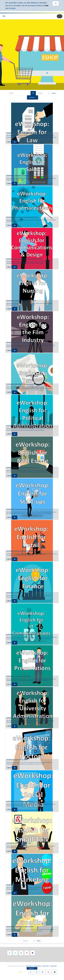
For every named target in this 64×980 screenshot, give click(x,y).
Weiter (54, 93)
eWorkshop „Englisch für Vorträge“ (19, 676)
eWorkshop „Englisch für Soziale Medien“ (20, 801)
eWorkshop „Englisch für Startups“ (18, 509)
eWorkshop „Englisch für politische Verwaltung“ (23, 426)
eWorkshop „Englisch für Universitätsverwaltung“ (24, 718)
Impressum (54, 966)
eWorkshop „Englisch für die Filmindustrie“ (21, 342)
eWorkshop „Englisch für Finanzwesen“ (20, 593)
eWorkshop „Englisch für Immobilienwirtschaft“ (23, 468)
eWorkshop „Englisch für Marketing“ (19, 885)
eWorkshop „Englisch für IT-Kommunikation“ (22, 635)
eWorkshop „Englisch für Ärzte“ (17, 760)
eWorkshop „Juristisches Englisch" (18, 133)
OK (56, 3)
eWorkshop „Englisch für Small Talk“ (19, 843)
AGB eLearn (46, 966)
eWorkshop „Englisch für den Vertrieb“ (20, 176)
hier (47, 6)
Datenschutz (38, 966)
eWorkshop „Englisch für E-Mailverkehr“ (20, 927)
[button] (32, 97)
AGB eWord (29, 966)
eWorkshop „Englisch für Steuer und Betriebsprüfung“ (25, 384)
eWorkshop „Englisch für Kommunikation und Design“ (25, 259)
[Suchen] (33, 93)
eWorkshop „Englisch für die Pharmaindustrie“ (22, 217)
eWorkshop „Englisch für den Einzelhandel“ (21, 551)
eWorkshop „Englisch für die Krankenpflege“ (22, 301)
